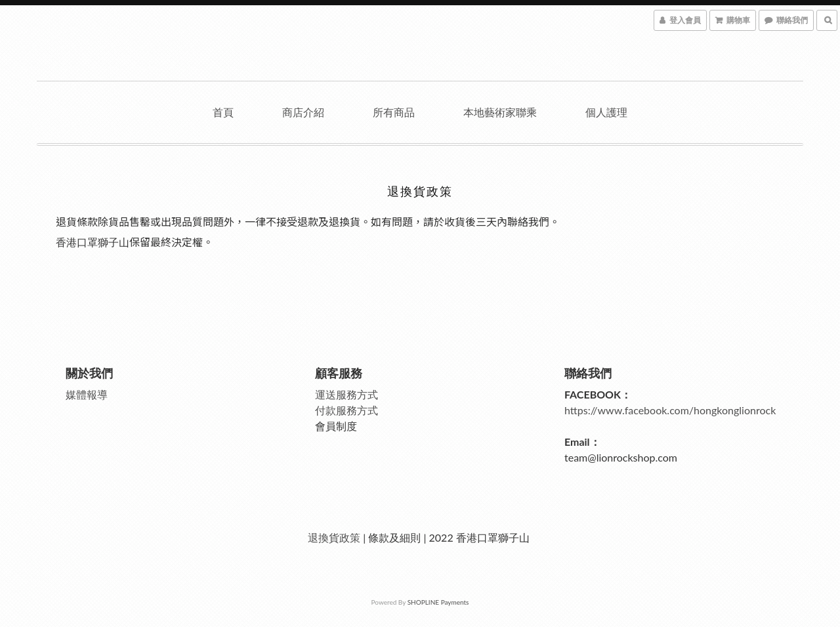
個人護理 (606, 112)
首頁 (223, 112)
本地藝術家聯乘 (500, 112)
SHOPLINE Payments (438, 602)
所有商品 (394, 112)
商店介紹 (303, 112)
